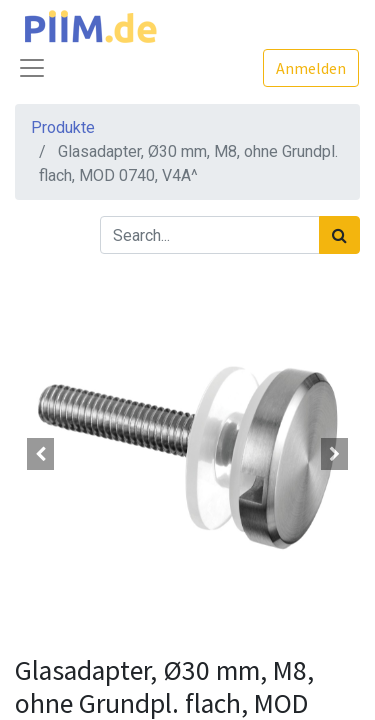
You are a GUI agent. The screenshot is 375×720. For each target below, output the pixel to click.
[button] (41, 454)
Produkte (63, 127)
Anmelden (311, 68)
